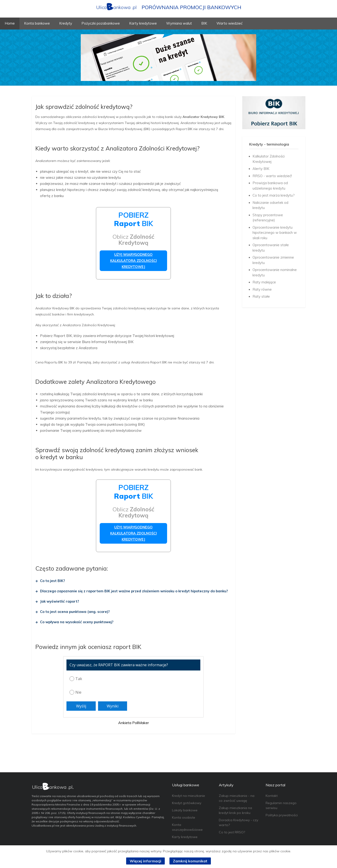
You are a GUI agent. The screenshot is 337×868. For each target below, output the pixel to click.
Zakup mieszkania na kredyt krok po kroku (235, 810)
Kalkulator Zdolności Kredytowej (269, 159)
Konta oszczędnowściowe (187, 827)
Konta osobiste (184, 817)
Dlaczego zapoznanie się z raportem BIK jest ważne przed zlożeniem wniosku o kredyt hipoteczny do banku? (134, 591)
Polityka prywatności (282, 815)
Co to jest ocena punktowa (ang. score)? (75, 612)
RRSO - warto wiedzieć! (272, 176)
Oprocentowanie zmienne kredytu (273, 260)
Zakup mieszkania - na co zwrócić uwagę (237, 798)
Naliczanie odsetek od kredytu (270, 205)
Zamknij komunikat (190, 861)
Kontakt (272, 796)
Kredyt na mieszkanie (189, 796)
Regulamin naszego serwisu (281, 805)
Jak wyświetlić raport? (60, 601)
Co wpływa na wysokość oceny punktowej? (77, 622)
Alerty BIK (261, 169)
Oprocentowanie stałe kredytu (271, 248)
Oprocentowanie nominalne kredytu (275, 272)
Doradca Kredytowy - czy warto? (238, 822)
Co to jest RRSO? (232, 832)
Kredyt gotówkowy (187, 803)
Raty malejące (264, 282)
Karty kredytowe (185, 837)
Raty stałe (261, 296)
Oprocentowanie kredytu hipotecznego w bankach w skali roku (275, 233)
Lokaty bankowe (185, 810)
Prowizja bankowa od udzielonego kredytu (270, 186)
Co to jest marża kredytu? (274, 195)
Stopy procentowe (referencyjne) (268, 218)
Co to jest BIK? (53, 581)
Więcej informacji (145, 861)
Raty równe (262, 289)
